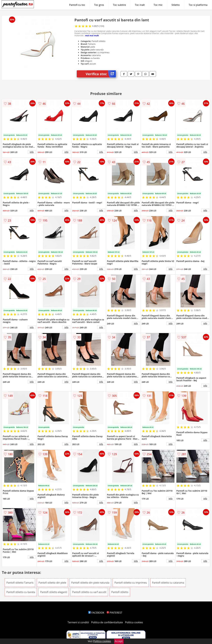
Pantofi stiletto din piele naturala (90, 583)
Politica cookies (134, 622)
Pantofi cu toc (77, 5)
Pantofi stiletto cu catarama (168, 583)
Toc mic (158, 5)
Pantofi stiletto (120, 592)
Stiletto (176, 5)
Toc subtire (119, 5)
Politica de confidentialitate (107, 622)
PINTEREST (114, 613)
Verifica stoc (101, 74)
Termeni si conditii (78, 622)
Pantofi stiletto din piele (52, 583)
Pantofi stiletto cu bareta (21, 592)
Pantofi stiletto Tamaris (20, 583)
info (32, 152)
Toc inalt (140, 5)
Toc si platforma (198, 5)
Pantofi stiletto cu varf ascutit (89, 592)
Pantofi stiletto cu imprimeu (131, 583)
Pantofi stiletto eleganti (54, 592)
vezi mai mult (92, 35)
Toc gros (99, 5)
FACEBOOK (96, 613)
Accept (119, 641)
